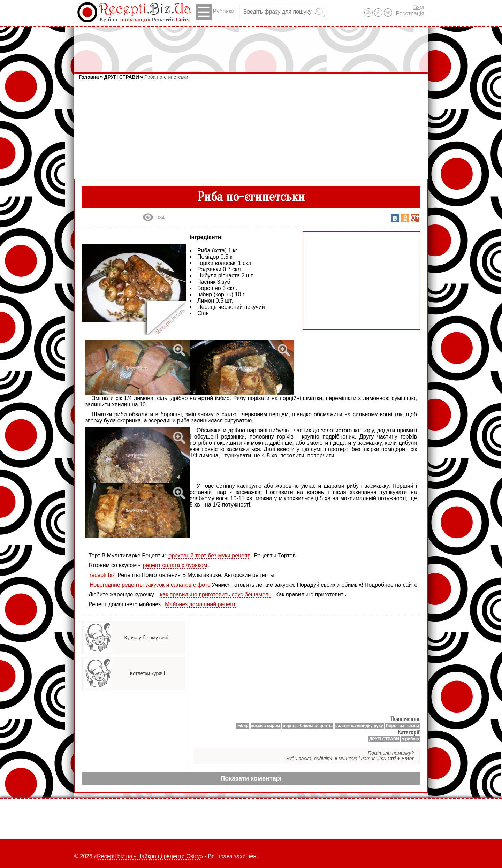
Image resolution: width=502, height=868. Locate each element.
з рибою (410, 739)
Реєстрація (410, 13)
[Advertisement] (251, 46)
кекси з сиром (266, 726)
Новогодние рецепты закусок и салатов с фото (150, 585)
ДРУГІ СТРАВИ (121, 77)
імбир (242, 726)
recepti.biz (102, 575)
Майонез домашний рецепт (200, 604)
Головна (89, 77)
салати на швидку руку (359, 726)
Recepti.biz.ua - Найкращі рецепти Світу (148, 856)
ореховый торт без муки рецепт (209, 555)
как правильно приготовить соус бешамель (216, 595)
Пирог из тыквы (402, 726)
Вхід (419, 7)
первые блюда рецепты (308, 726)
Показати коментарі (251, 778)
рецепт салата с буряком (175, 565)
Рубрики (215, 12)
